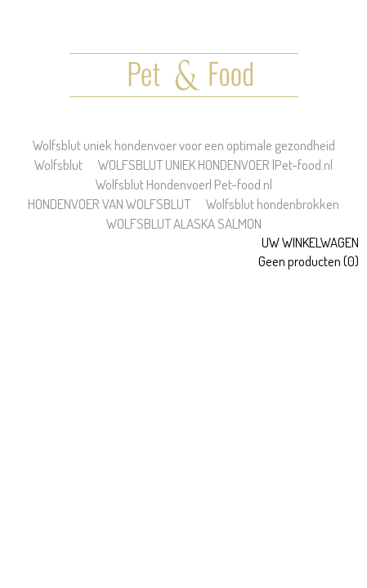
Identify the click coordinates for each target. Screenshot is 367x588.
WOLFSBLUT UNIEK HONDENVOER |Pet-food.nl (215, 165)
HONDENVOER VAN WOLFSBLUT (109, 204)
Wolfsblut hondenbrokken (273, 204)
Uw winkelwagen (310, 242)
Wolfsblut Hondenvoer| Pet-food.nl (184, 184)
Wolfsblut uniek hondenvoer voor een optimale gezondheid (184, 145)
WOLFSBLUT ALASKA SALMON (184, 223)
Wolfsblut (58, 165)
